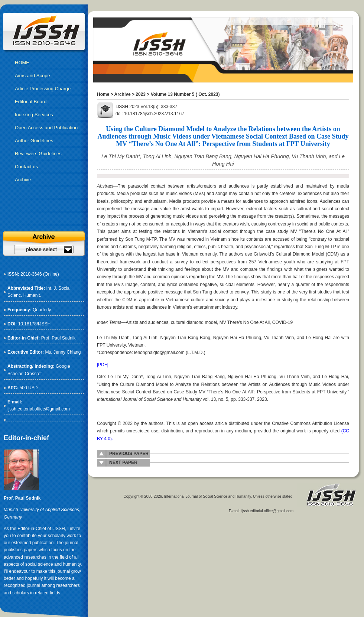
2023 (141, 94)
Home (103, 94)
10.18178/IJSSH (34, 324)
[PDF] (103, 365)
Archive (123, 94)
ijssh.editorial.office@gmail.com (39, 409)
